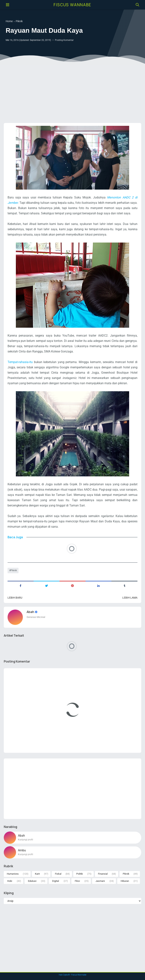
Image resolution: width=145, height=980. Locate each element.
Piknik (14, 570)
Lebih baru (15, 598)
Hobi (10, 881)
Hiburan (125, 881)
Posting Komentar (64, 40)
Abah (31, 612)
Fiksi (77, 881)
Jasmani (100, 881)
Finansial (103, 874)
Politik (80, 874)
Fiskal (58, 874)
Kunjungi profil (25, 840)
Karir (37, 874)
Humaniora (13, 874)
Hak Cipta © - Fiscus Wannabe (72, 975)
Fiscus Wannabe (72, 5)
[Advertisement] (72, 91)
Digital (56, 881)
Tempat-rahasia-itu (20, 362)
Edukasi (32, 881)
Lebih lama (130, 598)
